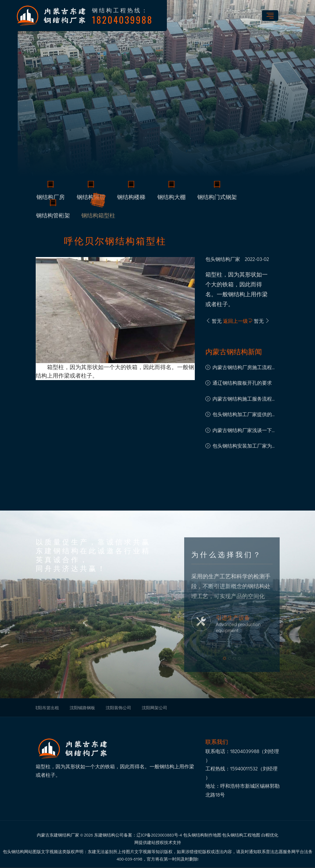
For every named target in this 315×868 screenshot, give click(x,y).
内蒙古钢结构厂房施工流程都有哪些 (245, 368)
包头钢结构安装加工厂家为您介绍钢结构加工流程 (245, 446)
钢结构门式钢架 (217, 198)
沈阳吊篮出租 (46, 707)
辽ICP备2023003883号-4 (159, 835)
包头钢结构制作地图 (202, 835)
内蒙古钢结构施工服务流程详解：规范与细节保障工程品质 (245, 399)
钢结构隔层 (91, 198)
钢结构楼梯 (131, 198)
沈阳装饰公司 (118, 707)
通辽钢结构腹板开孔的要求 (242, 383)
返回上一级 (238, 321)
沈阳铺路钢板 (82, 707)
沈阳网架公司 (154, 707)
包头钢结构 (218, 259)
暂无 (214, 321)
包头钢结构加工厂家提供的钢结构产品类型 (245, 415)
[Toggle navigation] (270, 16)
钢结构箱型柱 (98, 216)
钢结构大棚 (171, 198)
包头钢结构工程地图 (241, 835)
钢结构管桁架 (53, 216)
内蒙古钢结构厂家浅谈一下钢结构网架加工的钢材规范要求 (245, 431)
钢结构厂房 (51, 198)
